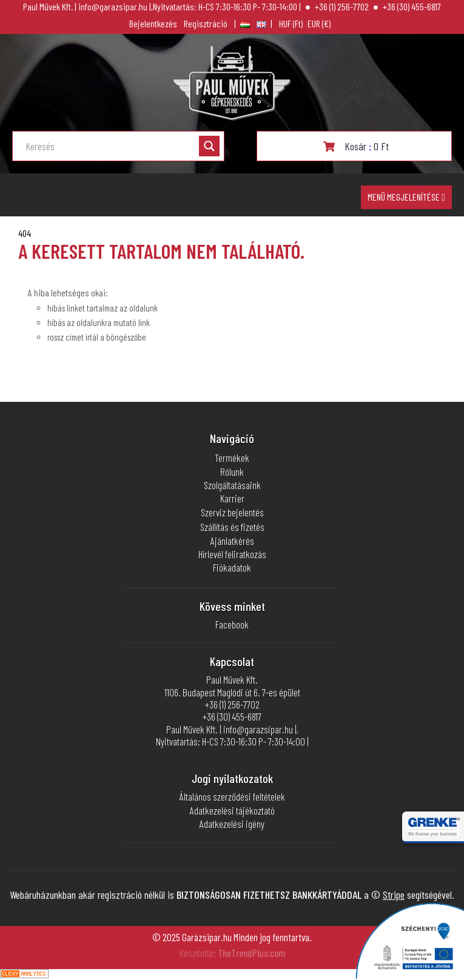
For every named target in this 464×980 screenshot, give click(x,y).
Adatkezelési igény (232, 824)
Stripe (394, 895)
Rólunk (232, 472)
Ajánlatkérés (232, 541)
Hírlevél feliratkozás (232, 554)
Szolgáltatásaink (232, 485)
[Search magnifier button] (209, 146)
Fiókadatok (232, 567)
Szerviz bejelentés (232, 512)
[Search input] (111, 146)
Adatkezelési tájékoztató (232, 810)
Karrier (232, 498)
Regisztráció (206, 24)
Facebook (232, 624)
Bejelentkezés (153, 24)
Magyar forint (291, 24)
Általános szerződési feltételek (232, 796)
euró (319, 24)
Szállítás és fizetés (232, 527)
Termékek (232, 458)
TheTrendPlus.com (251, 953)
